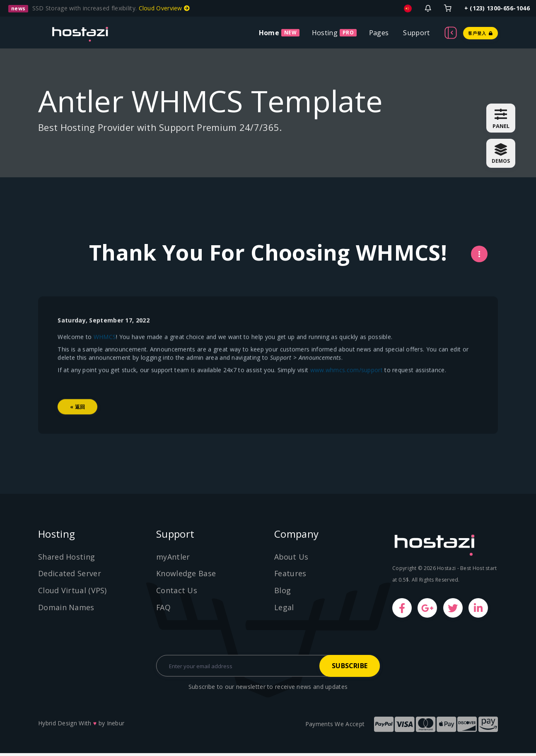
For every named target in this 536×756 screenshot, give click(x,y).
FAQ (164, 609)
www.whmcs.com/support (347, 391)
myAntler (173, 559)
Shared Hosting (66, 559)
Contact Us (177, 592)
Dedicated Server (70, 576)
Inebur (116, 726)
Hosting (325, 33)
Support (416, 33)
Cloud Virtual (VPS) (72, 592)
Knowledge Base (186, 576)
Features (290, 576)
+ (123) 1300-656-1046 (497, 8)
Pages (379, 33)
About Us (291, 559)
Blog (282, 592)
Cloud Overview (164, 8)
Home (269, 33)
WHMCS (106, 358)
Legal (284, 609)
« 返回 (79, 428)
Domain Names (66, 609)
